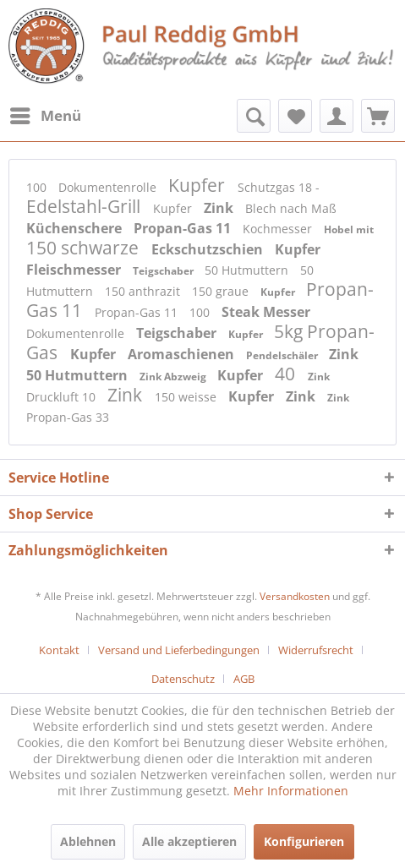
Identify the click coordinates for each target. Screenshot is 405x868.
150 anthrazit (144, 291)
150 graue (222, 291)
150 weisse (187, 397)
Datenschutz (183, 679)
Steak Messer (266, 312)
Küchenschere (76, 228)
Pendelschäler (283, 355)
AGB (244, 679)
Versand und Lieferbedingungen (179, 650)
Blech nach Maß (291, 208)
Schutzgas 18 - (279, 187)
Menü (46, 114)
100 (38, 187)
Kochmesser (279, 229)
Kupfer (199, 185)
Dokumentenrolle (109, 187)
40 (287, 374)
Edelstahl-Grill (85, 206)
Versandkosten (295, 596)
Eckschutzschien (209, 249)
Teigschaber (164, 271)
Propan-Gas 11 (184, 228)
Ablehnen (88, 841)
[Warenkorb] (378, 116)
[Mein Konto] (337, 116)
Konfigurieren (304, 841)
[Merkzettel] (295, 116)
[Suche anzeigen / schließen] (254, 116)
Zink (220, 208)
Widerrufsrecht (316, 650)
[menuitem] (45, 116)
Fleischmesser (75, 270)
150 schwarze (85, 248)
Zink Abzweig (174, 377)
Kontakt (59, 650)
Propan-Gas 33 (68, 417)
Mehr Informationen (291, 791)
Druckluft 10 (63, 397)
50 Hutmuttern (248, 270)
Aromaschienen (183, 354)
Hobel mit (349, 229)
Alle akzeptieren (189, 841)
